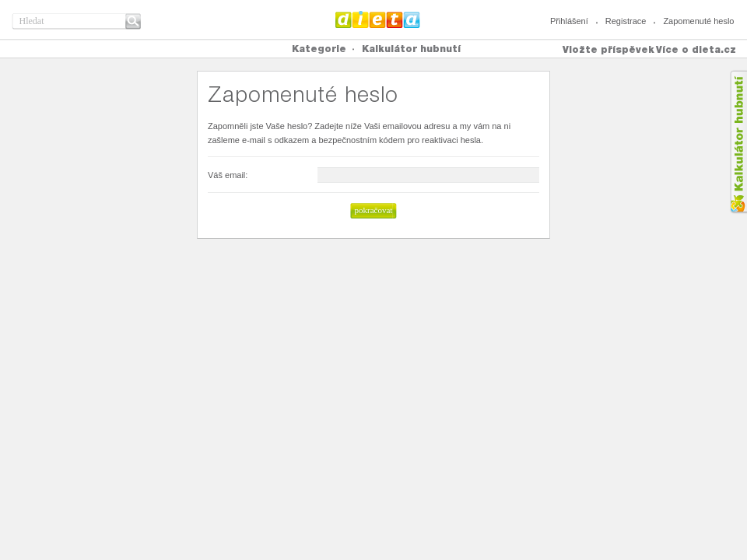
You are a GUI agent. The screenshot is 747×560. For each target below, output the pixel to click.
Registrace (626, 21)
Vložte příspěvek (608, 49)
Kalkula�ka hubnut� (738, 142)
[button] (374, 211)
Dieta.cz (378, 19)
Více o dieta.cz (696, 49)
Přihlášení (569, 21)
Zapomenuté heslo (698, 21)
